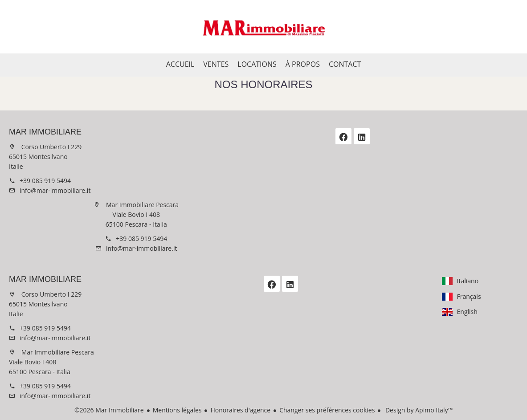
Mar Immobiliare (45, 132)
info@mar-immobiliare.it (55, 190)
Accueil (264, 27)
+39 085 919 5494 (45, 181)
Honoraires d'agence (240, 410)
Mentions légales (177, 410)
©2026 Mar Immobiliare (109, 410)
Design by (418, 410)
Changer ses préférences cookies (327, 410)
